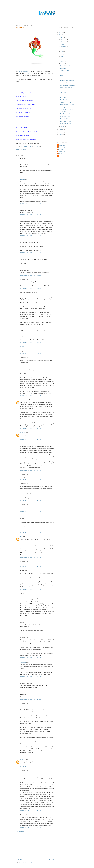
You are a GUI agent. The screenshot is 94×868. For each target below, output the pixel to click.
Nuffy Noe (23, 433)
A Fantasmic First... (65, 116)
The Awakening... (65, 83)
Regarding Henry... (65, 75)
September (63, 47)
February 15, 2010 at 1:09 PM (31, 428)
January (63, 127)
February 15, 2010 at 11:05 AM (31, 275)
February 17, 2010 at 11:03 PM (31, 766)
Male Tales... (63, 90)
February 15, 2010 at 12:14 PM (31, 396)
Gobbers (22, 759)
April (62, 59)
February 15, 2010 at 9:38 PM (31, 633)
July (62, 51)
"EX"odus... (63, 95)
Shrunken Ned (61, 152)
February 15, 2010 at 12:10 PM (31, 353)
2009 (61, 130)
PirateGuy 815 (24, 400)
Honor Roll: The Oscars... (67, 119)
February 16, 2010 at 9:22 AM (31, 699)
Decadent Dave (62, 147)
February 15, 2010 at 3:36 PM (31, 557)
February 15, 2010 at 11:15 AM (31, 288)
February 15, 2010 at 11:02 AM (31, 266)
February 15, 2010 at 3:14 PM (31, 532)
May (62, 56)
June (62, 54)
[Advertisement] (30, 845)
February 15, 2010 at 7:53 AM (31, 204)
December (63, 39)
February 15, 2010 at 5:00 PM (31, 566)
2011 (61, 35)
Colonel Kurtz (61, 145)
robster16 (23, 179)
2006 (61, 137)
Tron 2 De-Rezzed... (65, 71)
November (63, 42)
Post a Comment (20, 832)
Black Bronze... (64, 78)
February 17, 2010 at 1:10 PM (31, 755)
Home (36, 859)
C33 (21, 537)
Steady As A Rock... (65, 73)
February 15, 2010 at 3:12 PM (31, 511)
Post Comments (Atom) (29, 863)
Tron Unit (60, 156)
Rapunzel (28, 73)
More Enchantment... (65, 114)
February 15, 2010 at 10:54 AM (31, 253)
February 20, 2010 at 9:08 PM (31, 811)
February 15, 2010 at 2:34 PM (31, 500)
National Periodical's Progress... (68, 66)
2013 (61, 30)
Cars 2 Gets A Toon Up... (66, 88)
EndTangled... (64, 68)
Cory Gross (23, 662)
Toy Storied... (64, 92)
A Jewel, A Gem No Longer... (67, 85)
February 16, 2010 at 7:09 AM (31, 677)
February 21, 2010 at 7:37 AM (31, 828)
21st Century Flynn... (65, 121)
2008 (61, 132)
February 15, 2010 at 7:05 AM (31, 175)
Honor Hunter (61, 149)
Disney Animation (23, 71)
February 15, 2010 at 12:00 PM (31, 342)
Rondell (22, 346)
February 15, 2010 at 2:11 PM (31, 470)
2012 (61, 32)
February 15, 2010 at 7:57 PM (31, 618)
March (62, 61)
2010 (61, 37)
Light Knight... (64, 100)
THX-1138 (60, 154)
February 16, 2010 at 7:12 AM (31, 690)
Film (29, 148)
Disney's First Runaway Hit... (67, 80)
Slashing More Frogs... (66, 102)
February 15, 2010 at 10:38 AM (31, 236)
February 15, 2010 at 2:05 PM (31, 439)
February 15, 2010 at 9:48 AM (31, 215)
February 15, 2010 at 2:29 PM (31, 479)
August (63, 49)
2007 (61, 134)
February (63, 64)
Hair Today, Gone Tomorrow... (68, 105)
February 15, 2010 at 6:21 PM (31, 589)
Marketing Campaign (37, 148)
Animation (24, 148)
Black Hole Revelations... (67, 97)
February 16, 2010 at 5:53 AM (31, 658)
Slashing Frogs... (64, 107)
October (63, 44)
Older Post (52, 859)
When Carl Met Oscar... (66, 124)
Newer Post (19, 859)
